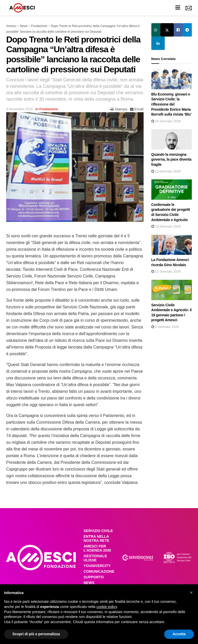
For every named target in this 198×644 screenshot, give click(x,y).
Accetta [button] (179, 634)
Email (137, 109)
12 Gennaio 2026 (166, 271)
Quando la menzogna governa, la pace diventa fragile (171, 159)
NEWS (89, 583)
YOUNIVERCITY (97, 566)
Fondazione (49, 109)
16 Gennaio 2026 (166, 121)
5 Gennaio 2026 (165, 327)
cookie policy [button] (107, 607)
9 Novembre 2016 (19, 109)
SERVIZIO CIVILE (98, 531)
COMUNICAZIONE (99, 571)
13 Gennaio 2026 (166, 171)
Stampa (119, 109)
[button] (191, 593)
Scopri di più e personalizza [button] (36, 634)
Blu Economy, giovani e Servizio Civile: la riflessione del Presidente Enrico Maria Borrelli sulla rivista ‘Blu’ (171, 104)
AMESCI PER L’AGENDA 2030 (97, 548)
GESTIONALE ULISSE (95, 558)
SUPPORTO (94, 577)
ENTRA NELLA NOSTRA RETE (96, 538)
